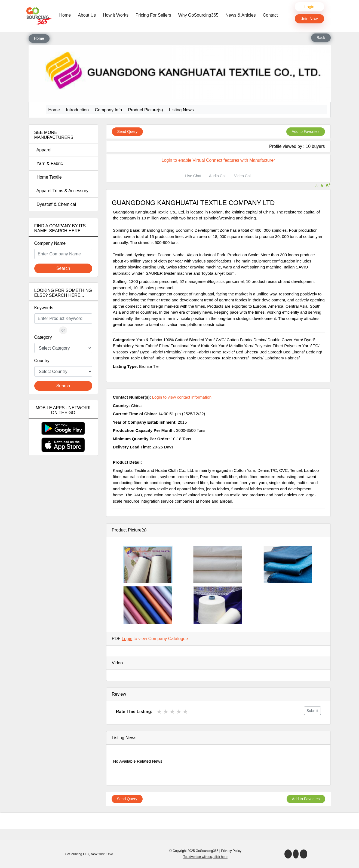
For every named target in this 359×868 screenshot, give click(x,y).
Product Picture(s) (146, 110)
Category (43, 337)
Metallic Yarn (240, 346)
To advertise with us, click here (205, 857)
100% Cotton (175, 340)
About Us (87, 15)
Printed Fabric (195, 352)
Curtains (121, 358)
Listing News (181, 110)
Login (309, 7)
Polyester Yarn (297, 346)
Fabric (151, 346)
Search (63, 268)
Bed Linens (294, 352)
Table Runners (234, 358)
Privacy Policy (231, 851)
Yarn (134, 352)
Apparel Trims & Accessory (61, 191)
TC (315, 346)
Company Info (109, 110)
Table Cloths (141, 358)
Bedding (313, 352)
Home (67, 15)
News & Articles (240, 15)
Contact (270, 15)
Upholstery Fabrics (282, 358)
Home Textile (48, 177)
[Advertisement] (63, 556)
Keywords (44, 308)
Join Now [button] (309, 19)
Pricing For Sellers (153, 15)
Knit (205, 346)
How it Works (116, 15)
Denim (259, 340)
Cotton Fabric (239, 340)
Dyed (309, 340)
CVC (220, 340)
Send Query (128, 132)
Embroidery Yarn (128, 346)
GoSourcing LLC (77, 854)
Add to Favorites (306, 132)
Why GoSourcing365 (198, 15)
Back (321, 38)
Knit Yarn (219, 346)
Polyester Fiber (268, 346)
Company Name (50, 243)
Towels (256, 358)
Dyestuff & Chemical (55, 204)
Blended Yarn (201, 340)
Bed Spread (270, 352)
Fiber (164, 346)
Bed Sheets (247, 352)
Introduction (77, 110)
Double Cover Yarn (285, 340)
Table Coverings (170, 358)
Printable (172, 352)
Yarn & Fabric (49, 163)
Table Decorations (203, 358)
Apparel (43, 150)
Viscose (120, 352)
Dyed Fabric (151, 352)
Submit (312, 711)
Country (42, 361)
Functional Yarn (185, 346)
